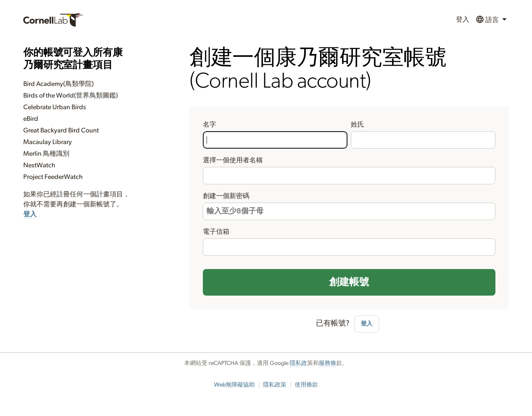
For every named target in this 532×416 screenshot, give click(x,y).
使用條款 (306, 385)
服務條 (328, 363)
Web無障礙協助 (234, 385)
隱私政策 (275, 385)
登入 (463, 20)
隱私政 (298, 363)
